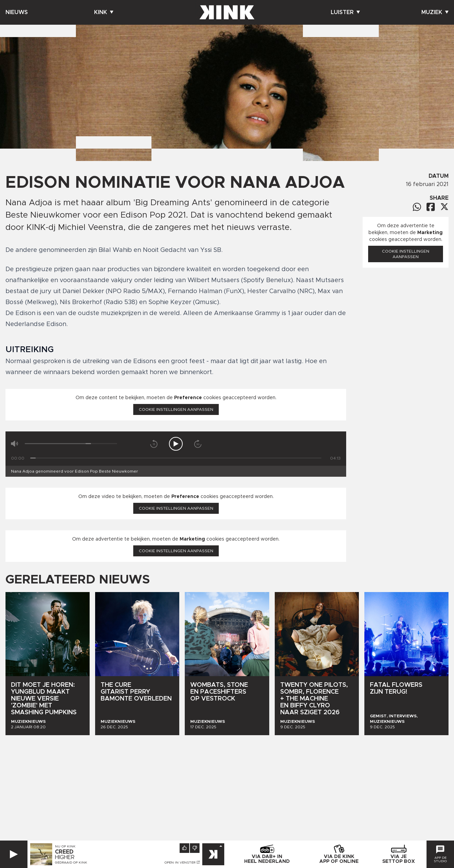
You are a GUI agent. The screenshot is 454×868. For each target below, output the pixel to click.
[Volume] (71, 444)
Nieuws (17, 12)
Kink (104, 12)
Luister (345, 12)
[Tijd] (176, 458)
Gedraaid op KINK (71, 863)
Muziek (435, 12)
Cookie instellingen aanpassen (176, 409)
